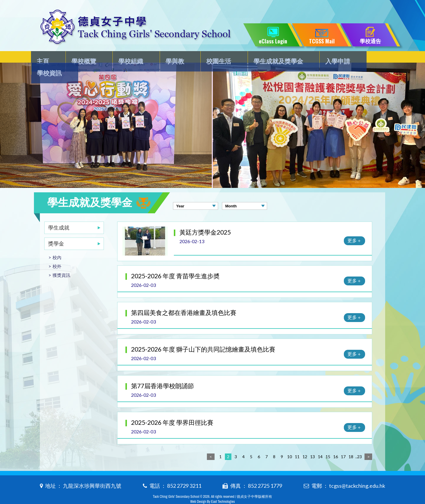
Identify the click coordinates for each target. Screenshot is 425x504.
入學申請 (323, 58)
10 (290, 445)
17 (343, 445)
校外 (57, 254)
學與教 (169, 58)
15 (328, 445)
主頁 (46, 58)
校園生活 (209, 58)
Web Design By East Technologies (212, 490)
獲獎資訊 (61, 263)
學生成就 (59, 216)
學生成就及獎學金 (266, 58)
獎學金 (56, 232)
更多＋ (354, 229)
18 (351, 445)
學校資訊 (367, 58)
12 (305, 445)
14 (320, 445)
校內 (57, 246)
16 (336, 445)
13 (313, 445)
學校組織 (128, 58)
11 (297, 445)
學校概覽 (84, 58)
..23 (359, 445)
